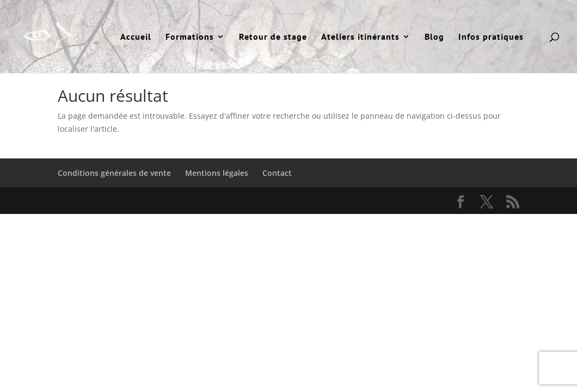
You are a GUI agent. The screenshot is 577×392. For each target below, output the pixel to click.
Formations (190, 37)
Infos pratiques (491, 37)
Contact (277, 173)
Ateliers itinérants (360, 37)
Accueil (136, 37)
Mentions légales (217, 173)
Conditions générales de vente (114, 173)
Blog (434, 37)
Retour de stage (273, 37)
